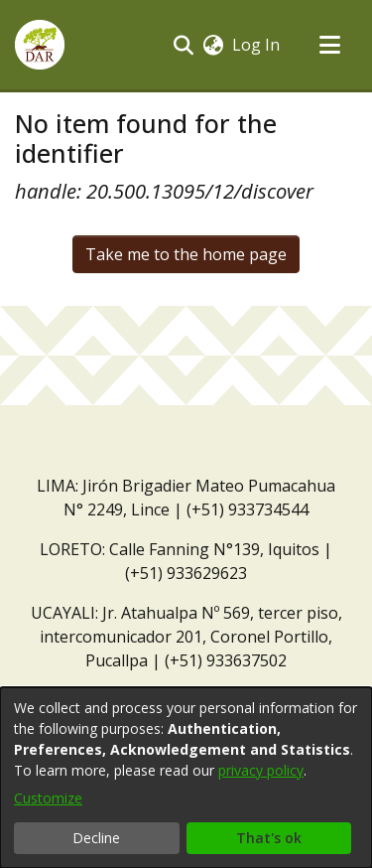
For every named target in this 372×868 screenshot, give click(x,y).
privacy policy (261, 770)
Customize (48, 798)
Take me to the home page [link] (186, 254)
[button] (40, 45)
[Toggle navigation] (329, 45)
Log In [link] (257, 45)
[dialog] (186, 778)
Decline (96, 838)
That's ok (269, 838)
